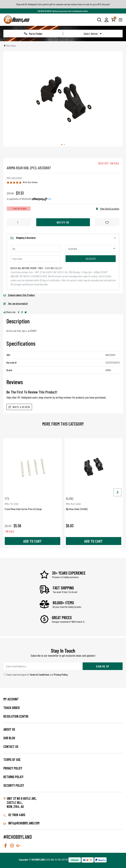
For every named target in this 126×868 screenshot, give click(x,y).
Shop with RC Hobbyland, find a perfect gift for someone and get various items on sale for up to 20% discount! (63, 4)
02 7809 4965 (14, 815)
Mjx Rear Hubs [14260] (94, 504)
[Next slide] (117, 492)
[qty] (35, 249)
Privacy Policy (61, 674)
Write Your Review (30, 182)
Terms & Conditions (39, 674)
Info (50, 199)
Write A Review (19, 407)
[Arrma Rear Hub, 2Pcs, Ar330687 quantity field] (19, 222)
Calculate (91, 259)
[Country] (91, 249)
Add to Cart (33, 541)
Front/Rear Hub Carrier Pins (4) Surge (33, 504)
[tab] (62, 145)
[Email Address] (42, 666)
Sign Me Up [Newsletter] (103, 666)
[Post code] (35, 259)
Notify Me (63, 222)
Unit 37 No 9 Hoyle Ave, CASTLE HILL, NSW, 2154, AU (22, 802)
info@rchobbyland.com (21, 823)
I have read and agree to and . (36, 674)
